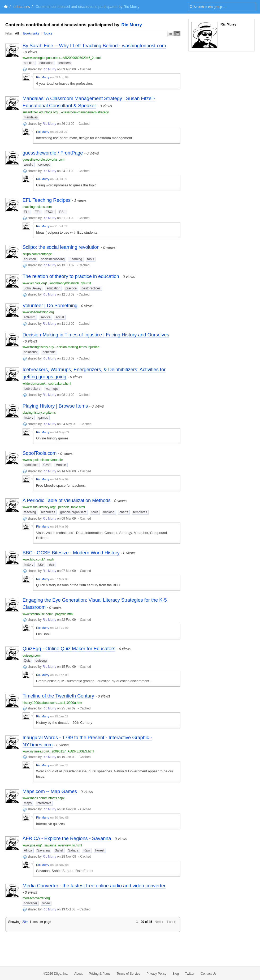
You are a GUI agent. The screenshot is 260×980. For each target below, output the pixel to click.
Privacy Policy (156, 974)
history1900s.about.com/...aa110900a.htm (52, 703)
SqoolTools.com (40, 453)
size (51, 564)
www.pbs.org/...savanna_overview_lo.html (52, 845)
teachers (64, 63)
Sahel (59, 850)
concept (44, 165)
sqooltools (31, 465)
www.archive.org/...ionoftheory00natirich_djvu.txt (57, 283)
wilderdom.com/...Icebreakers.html (47, 384)
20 (25, 922)
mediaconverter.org (36, 898)
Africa (28, 850)
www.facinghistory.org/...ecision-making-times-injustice (61, 347)
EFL (38, 212)
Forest (100, 850)
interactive (44, 803)
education (46, 63)
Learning (76, 259)
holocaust (31, 352)
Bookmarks (31, 33)
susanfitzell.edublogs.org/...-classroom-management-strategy (66, 112)
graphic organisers (73, 512)
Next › (159, 922)
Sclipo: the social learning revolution (61, 247)
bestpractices (91, 288)
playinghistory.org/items (39, 413)
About (78, 974)
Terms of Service (128, 974)
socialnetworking (53, 259)
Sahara (73, 850)
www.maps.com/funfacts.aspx (44, 798)
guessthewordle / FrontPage (53, 153)
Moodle (61, 465)
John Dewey (33, 288)
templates (140, 512)
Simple (170, 34)
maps (28, 803)
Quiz (27, 661)
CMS (47, 465)
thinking (109, 512)
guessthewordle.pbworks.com (44, 160)
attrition (29, 63)
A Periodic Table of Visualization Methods (67, 500)
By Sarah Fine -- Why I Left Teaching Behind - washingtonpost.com (94, 46)
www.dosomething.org (38, 312)
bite (41, 564)
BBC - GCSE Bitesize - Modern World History (71, 553)
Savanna (43, 850)
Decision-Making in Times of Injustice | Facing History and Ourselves (96, 335)
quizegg (41, 661)
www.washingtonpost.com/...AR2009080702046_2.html (62, 58)
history (29, 418)
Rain (87, 850)
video (46, 903)
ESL (62, 212)
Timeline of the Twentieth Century (58, 696)
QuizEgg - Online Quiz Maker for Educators (69, 649)
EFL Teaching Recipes (47, 200)
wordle (29, 165)
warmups (52, 389)
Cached (85, 69)
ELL (27, 212)
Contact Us (208, 974)
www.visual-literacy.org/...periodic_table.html (54, 507)
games (43, 418)
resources (48, 512)
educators (22, 7)
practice (71, 288)
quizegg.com (32, 656)
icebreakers (32, 389)
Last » (172, 922)
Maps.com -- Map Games (50, 791)
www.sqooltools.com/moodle (43, 460)
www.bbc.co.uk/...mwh (38, 559)
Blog (176, 974)
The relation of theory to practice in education (71, 276)
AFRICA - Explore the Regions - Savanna (67, 838)
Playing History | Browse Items (55, 406)
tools (91, 259)
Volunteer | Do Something (50, 306)
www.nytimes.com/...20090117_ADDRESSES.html (58, 751)
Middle (177, 34)
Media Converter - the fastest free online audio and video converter (94, 886)
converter (31, 903)
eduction (30, 259)
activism (30, 317)
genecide (49, 352)
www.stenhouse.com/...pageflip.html (48, 614)
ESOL (50, 212)
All (17, 33)
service (46, 317)
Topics (48, 33)
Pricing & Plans (100, 974)
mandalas (31, 117)
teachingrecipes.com (37, 207)
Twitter (190, 974)
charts (124, 512)
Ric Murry (132, 25)
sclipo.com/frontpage (37, 254)
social (60, 317)
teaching (30, 512)
